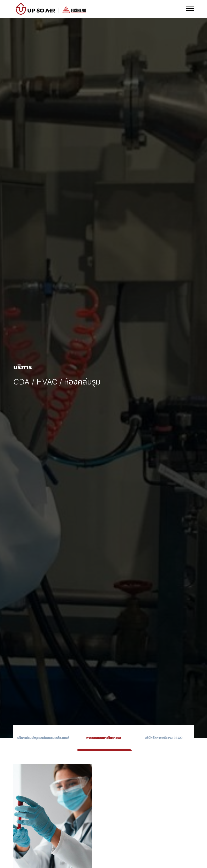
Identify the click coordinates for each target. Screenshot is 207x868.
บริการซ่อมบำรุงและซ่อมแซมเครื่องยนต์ (43, 738)
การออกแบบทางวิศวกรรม (104, 738)
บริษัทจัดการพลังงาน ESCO (164, 738)
